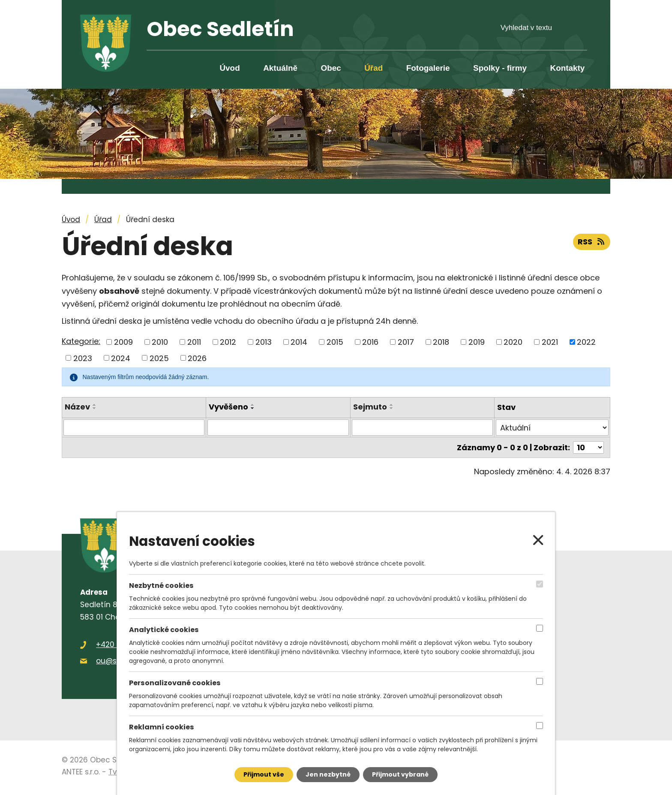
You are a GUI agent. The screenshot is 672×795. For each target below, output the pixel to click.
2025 (159, 358)
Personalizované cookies (175, 683)
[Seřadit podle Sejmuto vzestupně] (392, 405)
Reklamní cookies (162, 727)
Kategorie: (81, 341)
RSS (592, 242)
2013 (264, 342)
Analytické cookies (164, 630)
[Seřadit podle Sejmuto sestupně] (392, 408)
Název (77, 407)
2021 (550, 342)
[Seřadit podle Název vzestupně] (95, 405)
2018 (441, 342)
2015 (335, 342)
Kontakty (568, 68)
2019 (477, 342)
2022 (586, 342)
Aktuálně (280, 68)
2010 (160, 342)
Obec (331, 68)
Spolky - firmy (500, 68)
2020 (513, 342)
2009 (123, 342)
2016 (370, 342)
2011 (194, 342)
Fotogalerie (428, 68)
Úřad (373, 68)
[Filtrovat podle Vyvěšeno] (278, 428)
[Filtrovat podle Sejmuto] (422, 428)
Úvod (229, 68)
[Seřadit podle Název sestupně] (95, 408)
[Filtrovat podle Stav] (552, 428)
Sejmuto (370, 407)
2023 (83, 358)
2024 (121, 358)
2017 (406, 342)
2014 (299, 342)
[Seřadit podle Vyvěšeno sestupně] (253, 408)
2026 (197, 358)
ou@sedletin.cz (124, 661)
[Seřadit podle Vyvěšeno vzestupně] (253, 405)
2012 (228, 342)
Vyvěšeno (228, 407)
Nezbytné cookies (161, 586)
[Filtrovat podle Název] (134, 428)
